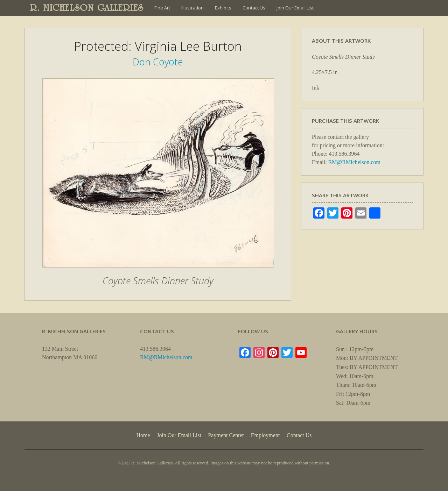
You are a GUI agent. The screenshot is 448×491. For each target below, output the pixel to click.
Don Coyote (158, 62)
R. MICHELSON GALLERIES (87, 8)
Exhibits (223, 8)
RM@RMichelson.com (354, 162)
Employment (265, 435)
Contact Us (254, 8)
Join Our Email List (295, 8)
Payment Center (226, 435)
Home (143, 435)
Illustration (192, 8)
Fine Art (162, 8)
